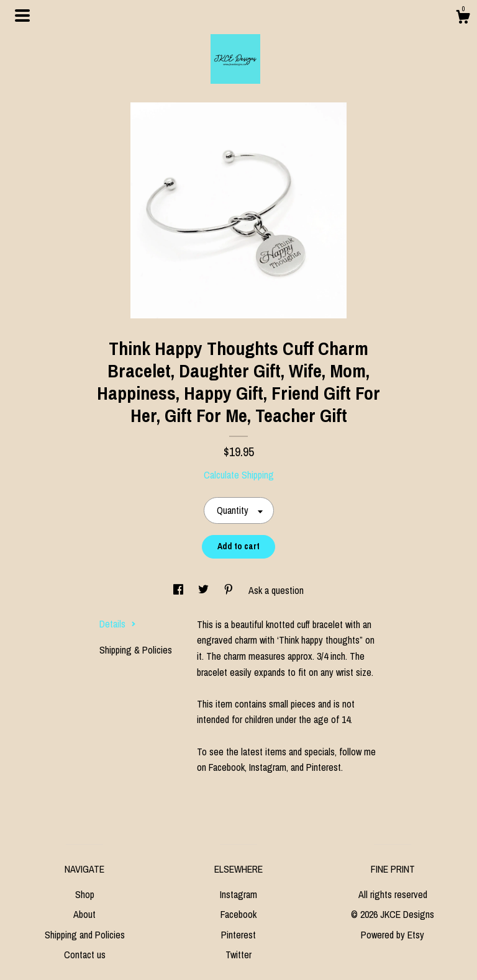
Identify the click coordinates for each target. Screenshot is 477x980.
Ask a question (276, 590)
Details (118, 624)
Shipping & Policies (136, 650)
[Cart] (463, 19)
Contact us (85, 955)
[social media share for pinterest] (230, 590)
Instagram (238, 894)
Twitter (238, 955)
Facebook (238, 914)
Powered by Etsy (393, 935)
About (84, 914)
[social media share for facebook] (179, 590)
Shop (85, 894)
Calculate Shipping (239, 475)
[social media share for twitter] (205, 590)
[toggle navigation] (22, 16)
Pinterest (238, 935)
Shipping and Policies (85, 935)
